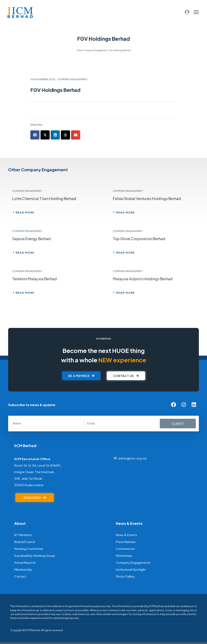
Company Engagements (133, 562)
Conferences (125, 548)
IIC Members (23, 535)
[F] (65, 630)
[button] (35, 135)
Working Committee (29, 548)
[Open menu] (196, 12)
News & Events (126, 535)
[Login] (187, 12)
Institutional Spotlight (131, 569)
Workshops (124, 555)
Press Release (126, 541)
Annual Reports (25, 562)
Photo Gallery (125, 576)
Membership (23, 569)
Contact (20, 576)
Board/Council (25, 541)
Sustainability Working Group (35, 555)
